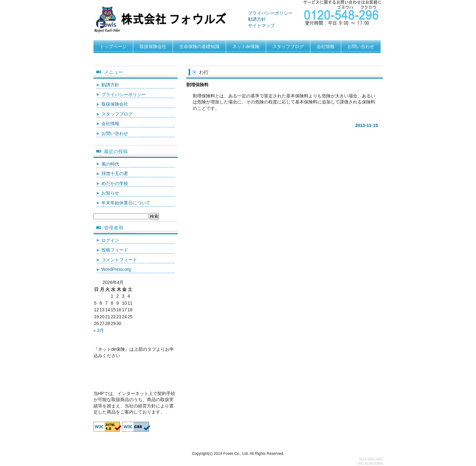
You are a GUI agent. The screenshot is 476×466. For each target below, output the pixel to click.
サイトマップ (261, 25)
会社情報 (326, 46)
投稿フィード (115, 250)
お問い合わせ (361, 46)
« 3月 (99, 330)
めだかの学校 (115, 183)
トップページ (113, 46)
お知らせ (110, 193)
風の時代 (110, 164)
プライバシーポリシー (270, 13)
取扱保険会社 (153, 46)
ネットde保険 (246, 46)
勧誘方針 (257, 19)
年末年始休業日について (126, 203)
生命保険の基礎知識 (199, 46)
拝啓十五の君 (115, 173)
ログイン (110, 240)
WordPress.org (116, 269)
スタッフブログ (288, 46)
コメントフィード (119, 260)
